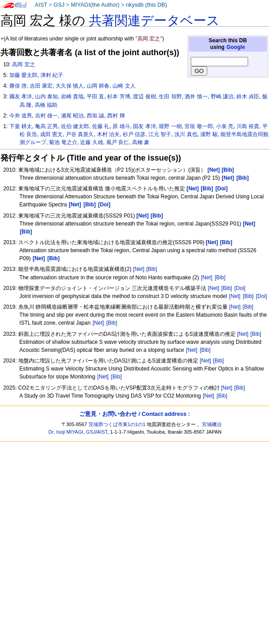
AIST (41, 5)
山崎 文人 (124, 86)
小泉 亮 (225, 126)
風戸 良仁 (118, 142)
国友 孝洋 (144, 126)
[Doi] (240, 288)
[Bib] (152, 269)
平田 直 (95, 97)
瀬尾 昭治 (72, 116)
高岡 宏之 (23, 64)
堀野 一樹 (170, 126)
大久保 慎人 (70, 86)
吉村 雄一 (46, 116)
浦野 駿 (209, 134)
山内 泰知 (46, 97)
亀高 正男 (46, 126)
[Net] (139, 269)
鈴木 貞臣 (248, 97)
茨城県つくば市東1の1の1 (117, 424)
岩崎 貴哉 (72, 97)
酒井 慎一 (196, 97)
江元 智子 (160, 134)
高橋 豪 (141, 142)
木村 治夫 (108, 134)
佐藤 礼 (101, 126)
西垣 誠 (95, 116)
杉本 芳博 (118, 97)
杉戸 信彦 (134, 134)
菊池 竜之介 (63, 142)
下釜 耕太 (21, 126)
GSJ (59, 5)
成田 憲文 (51, 134)
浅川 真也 (186, 134)
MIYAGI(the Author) (95, 5)
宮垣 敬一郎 (199, 126)
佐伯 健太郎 (75, 126)
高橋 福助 (46, 105)
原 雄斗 (121, 126)
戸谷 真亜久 (80, 134)
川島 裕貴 (248, 126)
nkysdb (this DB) (147, 5)
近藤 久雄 (91, 142)
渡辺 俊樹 (144, 97)
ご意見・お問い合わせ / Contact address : (134, 414)
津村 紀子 (52, 75)
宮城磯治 (212, 424)
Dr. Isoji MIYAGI (66, 432)
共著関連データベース (154, 20)
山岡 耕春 (98, 86)
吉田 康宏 (41, 86)
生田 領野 (170, 97)
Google (236, 47)
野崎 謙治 (222, 97)
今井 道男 (21, 116)
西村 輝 (116, 116)
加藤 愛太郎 (23, 75)
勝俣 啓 (18, 86)
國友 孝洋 (21, 97)
